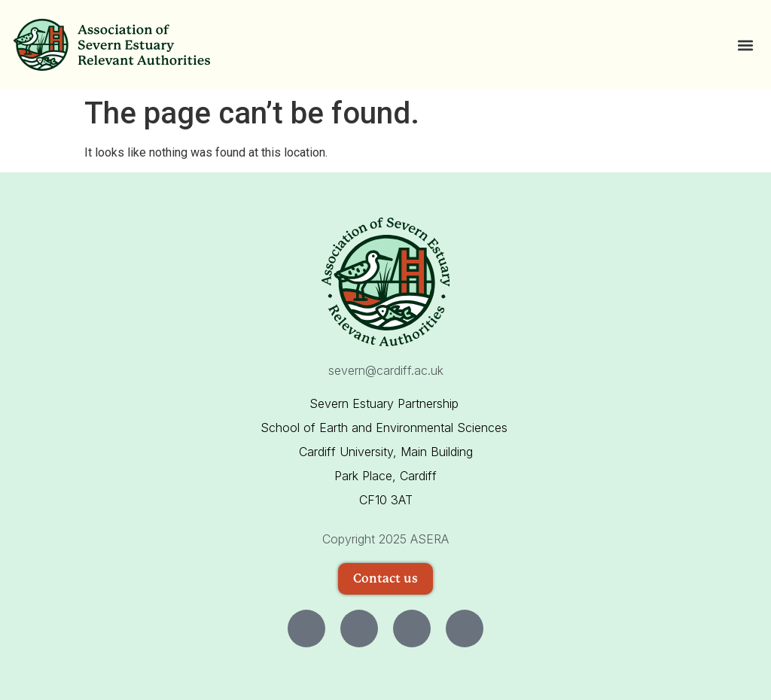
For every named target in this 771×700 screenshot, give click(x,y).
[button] (745, 45)
